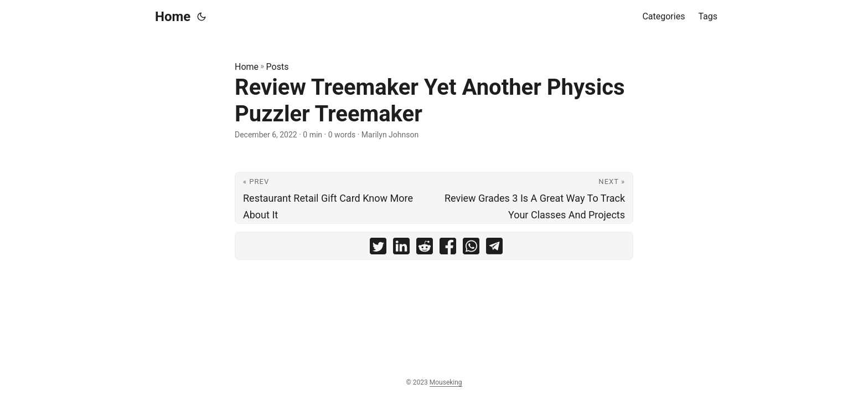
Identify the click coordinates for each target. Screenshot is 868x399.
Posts (278, 67)
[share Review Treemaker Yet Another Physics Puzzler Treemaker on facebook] (448, 249)
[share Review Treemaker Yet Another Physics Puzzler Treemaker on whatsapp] (471, 249)
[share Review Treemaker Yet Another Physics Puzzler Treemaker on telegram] (494, 249)
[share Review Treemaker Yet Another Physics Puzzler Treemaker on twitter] (378, 249)
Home (173, 17)
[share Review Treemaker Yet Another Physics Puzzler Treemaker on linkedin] (401, 249)
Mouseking (446, 382)
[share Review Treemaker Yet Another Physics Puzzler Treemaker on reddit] (425, 249)
